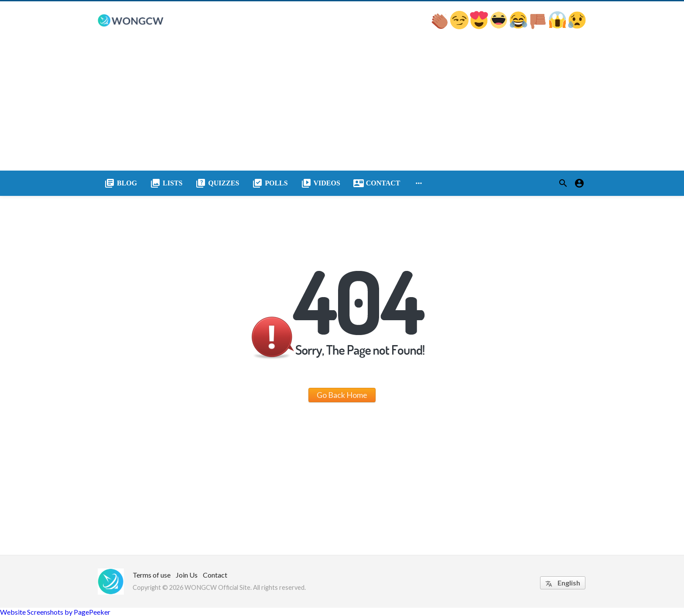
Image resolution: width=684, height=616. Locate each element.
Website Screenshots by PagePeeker (55, 612)
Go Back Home (342, 395)
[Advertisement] (342, 105)
